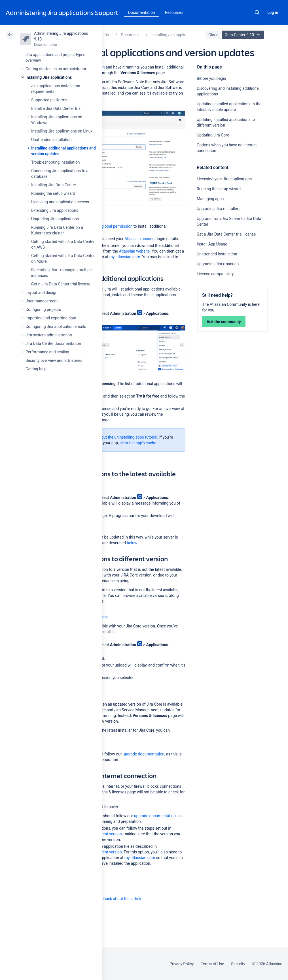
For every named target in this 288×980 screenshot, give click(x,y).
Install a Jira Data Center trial (56, 108)
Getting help (36, 369)
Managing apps (210, 199)
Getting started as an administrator (56, 69)
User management (42, 301)
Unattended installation (51, 140)
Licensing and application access (60, 202)
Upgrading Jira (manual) (218, 264)
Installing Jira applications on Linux (62, 131)
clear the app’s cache (138, 443)
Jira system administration (49, 335)
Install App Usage (212, 244)
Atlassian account (140, 239)
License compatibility (215, 274)
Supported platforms (49, 100)
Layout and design (41, 292)
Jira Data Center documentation (53, 343)
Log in (273, 12)
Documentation (142, 12)
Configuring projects (43, 309)
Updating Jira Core (213, 135)
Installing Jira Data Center (54, 185)
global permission (117, 226)
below (132, 543)
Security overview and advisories (54, 360)
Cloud (213, 35)
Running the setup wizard (53, 193)
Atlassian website (135, 251)
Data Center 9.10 (244, 35)
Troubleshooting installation (56, 162)
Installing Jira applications (49, 77)
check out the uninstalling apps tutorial (124, 437)
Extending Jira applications (55, 210)
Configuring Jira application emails (56, 326)
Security (238, 964)
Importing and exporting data (51, 318)
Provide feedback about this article (112, 899)
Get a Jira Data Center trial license (61, 284)
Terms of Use (212, 964)
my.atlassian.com (125, 257)
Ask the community (224, 322)
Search (257, 12)
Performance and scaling (47, 352)
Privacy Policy (182, 964)
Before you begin (211, 78)
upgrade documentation (144, 754)
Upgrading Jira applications (55, 219)
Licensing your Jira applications (224, 179)
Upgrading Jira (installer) (218, 209)
